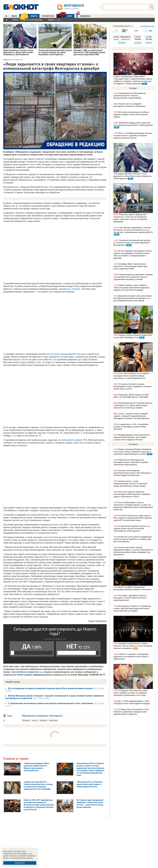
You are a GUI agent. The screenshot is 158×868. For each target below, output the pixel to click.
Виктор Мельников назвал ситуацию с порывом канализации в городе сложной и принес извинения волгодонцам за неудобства (55, 697)
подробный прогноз (147, 26)
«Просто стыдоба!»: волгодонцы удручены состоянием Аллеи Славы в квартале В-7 (131, 657)
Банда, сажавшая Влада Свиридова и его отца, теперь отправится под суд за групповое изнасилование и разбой (132, 452)
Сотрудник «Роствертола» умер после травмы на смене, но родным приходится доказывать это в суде (130, 693)
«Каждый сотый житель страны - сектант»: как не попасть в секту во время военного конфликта (133, 646)
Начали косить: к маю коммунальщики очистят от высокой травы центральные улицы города (130, 484)
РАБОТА (28, 16)
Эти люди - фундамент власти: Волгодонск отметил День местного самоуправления (130, 598)
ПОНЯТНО (20, 863)
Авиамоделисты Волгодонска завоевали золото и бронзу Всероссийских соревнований (130, 96)
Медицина (83, 16)
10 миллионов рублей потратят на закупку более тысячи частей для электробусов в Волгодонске (132, 529)
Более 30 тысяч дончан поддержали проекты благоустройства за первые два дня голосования (133, 539)
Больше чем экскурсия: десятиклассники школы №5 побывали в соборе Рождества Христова (132, 473)
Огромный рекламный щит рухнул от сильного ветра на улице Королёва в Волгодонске (132, 243)
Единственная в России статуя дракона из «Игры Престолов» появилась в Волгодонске (133, 176)
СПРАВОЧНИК (48, 16)
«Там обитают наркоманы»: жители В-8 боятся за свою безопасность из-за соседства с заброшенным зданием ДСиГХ (133, 230)
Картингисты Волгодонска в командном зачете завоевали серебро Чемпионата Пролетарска (131, 462)
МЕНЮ (14, 16)
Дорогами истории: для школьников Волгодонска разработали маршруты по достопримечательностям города (133, 298)
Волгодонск (26, 720)
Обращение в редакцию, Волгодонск (42, 716)
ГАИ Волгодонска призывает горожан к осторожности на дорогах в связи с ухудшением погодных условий (133, 277)
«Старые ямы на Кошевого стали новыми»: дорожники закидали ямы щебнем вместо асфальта (131, 712)
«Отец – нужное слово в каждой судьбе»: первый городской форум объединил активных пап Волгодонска (131, 416)
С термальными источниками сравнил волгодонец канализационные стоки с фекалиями (51, 703)
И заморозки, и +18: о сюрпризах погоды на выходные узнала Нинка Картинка (131, 427)
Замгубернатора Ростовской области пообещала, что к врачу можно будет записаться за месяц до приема (133, 405)
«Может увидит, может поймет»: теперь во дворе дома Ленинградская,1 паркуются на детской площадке (132, 288)
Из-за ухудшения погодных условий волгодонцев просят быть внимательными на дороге (51, 688)
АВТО (64, 16)
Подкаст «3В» (54, 20)
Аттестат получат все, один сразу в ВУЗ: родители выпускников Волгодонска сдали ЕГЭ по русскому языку (133, 518)
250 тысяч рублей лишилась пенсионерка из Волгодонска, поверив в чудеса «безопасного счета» (132, 494)
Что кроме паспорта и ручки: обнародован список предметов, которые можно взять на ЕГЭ (133, 386)
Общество (7, 60)
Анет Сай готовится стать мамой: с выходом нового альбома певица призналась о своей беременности (132, 376)
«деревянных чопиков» (69, 289)
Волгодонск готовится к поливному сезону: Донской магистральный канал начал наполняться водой (132, 608)
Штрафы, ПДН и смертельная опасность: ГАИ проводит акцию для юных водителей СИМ (130, 266)
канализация (53, 720)
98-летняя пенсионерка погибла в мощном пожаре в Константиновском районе (131, 114)
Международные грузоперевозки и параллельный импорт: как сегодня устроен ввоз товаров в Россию (132, 437)
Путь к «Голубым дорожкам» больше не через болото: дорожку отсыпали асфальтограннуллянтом (133, 136)
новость (35, 720)
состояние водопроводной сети (65, 354)
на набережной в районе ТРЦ (73, 440)
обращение (43, 720)
